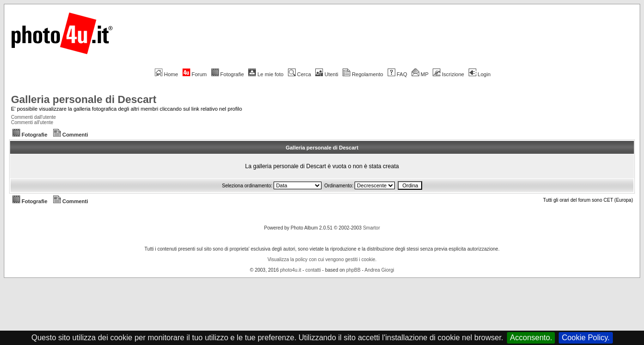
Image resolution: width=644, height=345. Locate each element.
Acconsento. (531, 338)
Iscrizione (448, 74)
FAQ (397, 74)
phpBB (353, 270)
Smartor (371, 228)
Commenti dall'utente (34, 117)
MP (420, 74)
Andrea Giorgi (379, 270)
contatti (313, 270)
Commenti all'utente (32, 122)
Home (166, 74)
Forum (195, 74)
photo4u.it (291, 270)
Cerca (299, 74)
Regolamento (363, 74)
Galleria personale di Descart (84, 99)
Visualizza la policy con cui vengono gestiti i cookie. (322, 259)
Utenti (327, 74)
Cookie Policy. (586, 338)
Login (480, 74)
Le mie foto (266, 74)
